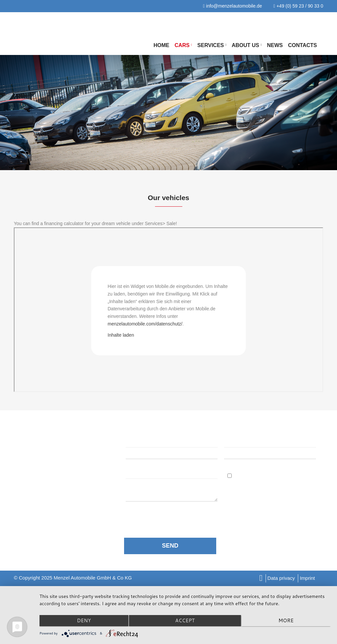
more (287, 621)
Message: (139, 473)
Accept (185, 621)
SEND (170, 546)
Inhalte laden (121, 335)
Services (212, 45)
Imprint (307, 578)
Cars (183, 45)
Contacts (302, 45)
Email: (233, 441)
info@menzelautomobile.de (233, 6)
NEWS (275, 45)
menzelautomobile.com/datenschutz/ (145, 324)
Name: (133, 441)
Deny (83, 621)
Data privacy (281, 578)
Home (162, 45)
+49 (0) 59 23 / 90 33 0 (298, 6)
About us (247, 45)
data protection (170, 515)
